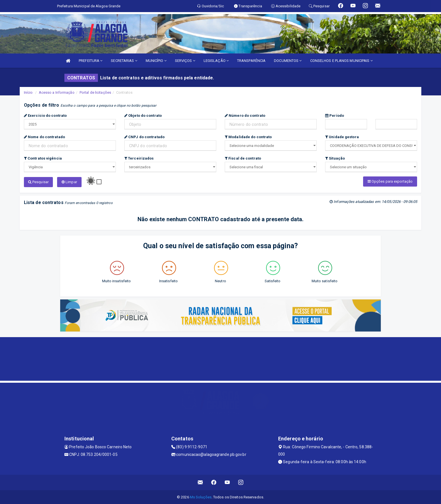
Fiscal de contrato (243, 158)
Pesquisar (38, 182)
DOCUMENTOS (288, 61)
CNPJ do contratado (144, 137)
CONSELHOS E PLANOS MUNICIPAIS (341, 61)
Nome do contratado (44, 137)
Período (335, 116)
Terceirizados (139, 158)
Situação (335, 158)
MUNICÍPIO (156, 61)
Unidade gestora (342, 137)
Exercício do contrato (45, 116)
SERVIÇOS (185, 61)
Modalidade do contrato (248, 137)
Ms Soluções (201, 497)
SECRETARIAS (124, 61)
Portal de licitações (95, 92)
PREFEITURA (91, 61)
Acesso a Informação (57, 92)
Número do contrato (245, 116)
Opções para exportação (390, 181)
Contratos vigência (43, 158)
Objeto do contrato (143, 116)
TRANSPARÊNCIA (251, 61)
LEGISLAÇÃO (216, 61)
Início (28, 92)
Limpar (69, 182)
